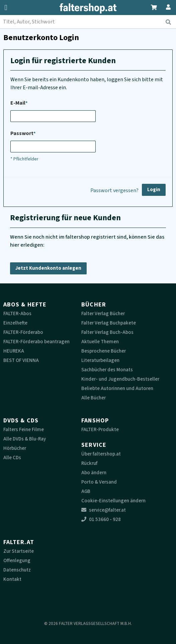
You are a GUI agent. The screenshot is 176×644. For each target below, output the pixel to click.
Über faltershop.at (101, 454)
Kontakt (12, 579)
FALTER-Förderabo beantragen (36, 342)
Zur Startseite (19, 551)
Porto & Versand (99, 482)
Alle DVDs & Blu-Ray (25, 439)
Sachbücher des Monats (107, 370)
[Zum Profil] (167, 6)
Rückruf (89, 463)
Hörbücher (15, 448)
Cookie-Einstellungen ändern (113, 501)
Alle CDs (12, 458)
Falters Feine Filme (24, 430)
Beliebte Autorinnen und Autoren (117, 389)
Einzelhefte (15, 323)
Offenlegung (17, 561)
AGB (86, 491)
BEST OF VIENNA (21, 360)
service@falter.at (104, 510)
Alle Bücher (94, 398)
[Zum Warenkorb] (154, 7)
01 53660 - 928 (101, 520)
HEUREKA (14, 351)
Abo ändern (94, 473)
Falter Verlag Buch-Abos (107, 332)
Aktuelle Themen (100, 342)
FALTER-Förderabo (23, 332)
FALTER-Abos (17, 314)
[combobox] (88, 22)
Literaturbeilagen (100, 360)
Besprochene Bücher (104, 351)
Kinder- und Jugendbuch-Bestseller (120, 379)
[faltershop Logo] (88, 8)
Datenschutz (17, 570)
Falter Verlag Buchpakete (109, 323)
